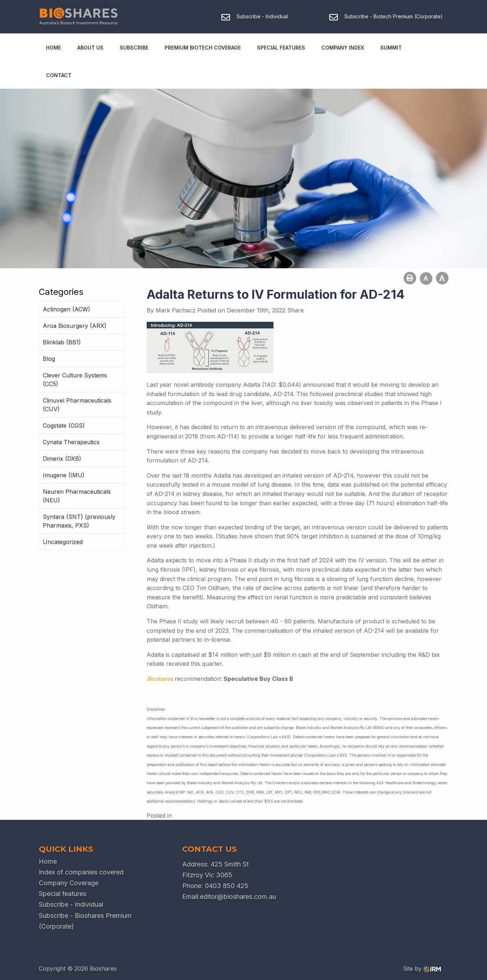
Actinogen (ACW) (66, 309)
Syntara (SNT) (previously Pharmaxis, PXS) (79, 521)
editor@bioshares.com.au (238, 897)
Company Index (343, 48)
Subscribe (134, 48)
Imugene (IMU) (64, 475)
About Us (90, 48)
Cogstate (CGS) (64, 426)
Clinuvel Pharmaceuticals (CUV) (77, 405)
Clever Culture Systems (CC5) (75, 380)
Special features (63, 894)
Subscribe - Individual (71, 904)
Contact (59, 75)
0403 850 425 (227, 886)
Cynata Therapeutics (71, 442)
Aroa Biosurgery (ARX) (75, 326)
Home (54, 48)
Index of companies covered (81, 872)
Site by (422, 969)
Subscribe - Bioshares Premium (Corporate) (85, 921)
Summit (391, 48)
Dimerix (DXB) (62, 459)
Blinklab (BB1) (62, 342)
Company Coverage (69, 883)
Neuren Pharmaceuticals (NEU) (77, 496)
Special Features (281, 48)
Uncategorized (63, 542)
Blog (49, 359)
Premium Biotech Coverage (203, 48)
